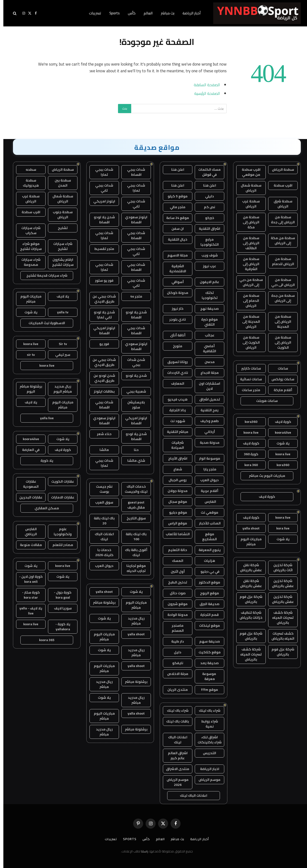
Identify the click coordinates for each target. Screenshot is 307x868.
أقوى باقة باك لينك (133, 552)
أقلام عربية (206, 491)
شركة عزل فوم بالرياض (248, 599)
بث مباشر (164, 13)
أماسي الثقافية (206, 349)
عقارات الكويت (59, 481)
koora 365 (43, 640)
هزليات (206, 561)
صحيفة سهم (206, 641)
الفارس (206, 502)
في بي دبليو (206, 571)
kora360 (248, 422)
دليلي (206, 196)
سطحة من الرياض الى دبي (280, 282)
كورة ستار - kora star (28, 595)
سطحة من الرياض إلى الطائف (248, 243)
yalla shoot (248, 528)
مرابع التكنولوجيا (206, 242)
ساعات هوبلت (264, 401)
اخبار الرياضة (206, 769)
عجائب (206, 335)
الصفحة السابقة (204, 85)
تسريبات (92, 13)
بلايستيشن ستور (133, 405)
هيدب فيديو (174, 399)
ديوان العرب (206, 480)
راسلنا (141, 851)
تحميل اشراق (206, 399)
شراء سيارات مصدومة (28, 262)
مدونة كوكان (174, 293)
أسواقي (174, 282)
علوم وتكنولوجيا (59, 531)
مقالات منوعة (28, 545)
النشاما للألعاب (174, 534)
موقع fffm (206, 690)
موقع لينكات (206, 625)
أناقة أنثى (174, 335)
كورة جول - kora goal (59, 595)
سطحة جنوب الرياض (59, 215)
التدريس (206, 753)
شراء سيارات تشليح (59, 246)
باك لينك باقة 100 (133, 537)
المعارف (174, 383)
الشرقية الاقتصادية (174, 269)
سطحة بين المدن (59, 183)
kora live (280, 528)
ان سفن (174, 229)
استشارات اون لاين (206, 386)
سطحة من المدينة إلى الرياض (248, 322)
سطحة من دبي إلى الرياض (248, 282)
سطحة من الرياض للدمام (280, 261)
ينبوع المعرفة (206, 550)
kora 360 (248, 465)
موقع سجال (174, 502)
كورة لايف (280, 422)
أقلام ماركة (280, 390)
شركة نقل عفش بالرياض (248, 568)
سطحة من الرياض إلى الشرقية (248, 264)
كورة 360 (248, 454)
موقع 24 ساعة (174, 218)
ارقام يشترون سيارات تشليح (59, 262)
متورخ (174, 346)
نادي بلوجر (174, 319)
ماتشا (101, 450)
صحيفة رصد (206, 663)
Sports (111, 13)
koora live (248, 432)
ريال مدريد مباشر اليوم (59, 389)
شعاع (174, 469)
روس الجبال (174, 480)
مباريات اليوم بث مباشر (264, 476)
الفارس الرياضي (27, 531)
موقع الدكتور (206, 582)
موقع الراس (174, 523)
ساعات (280, 368)
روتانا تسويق (174, 362)
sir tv (27, 355)
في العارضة (27, 450)
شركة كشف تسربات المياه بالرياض (280, 618)
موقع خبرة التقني (206, 322)
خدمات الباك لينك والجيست (133, 489)
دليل (174, 652)
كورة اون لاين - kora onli (28, 579)
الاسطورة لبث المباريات (43, 323)
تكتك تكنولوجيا (206, 295)
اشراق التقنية (206, 229)
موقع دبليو (174, 512)
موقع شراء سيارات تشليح (28, 246)
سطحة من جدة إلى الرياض (280, 298)
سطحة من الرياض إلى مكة (248, 222)
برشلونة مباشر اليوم (28, 389)
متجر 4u (133, 296)
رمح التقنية (206, 410)
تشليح (59, 228)
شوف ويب (206, 255)
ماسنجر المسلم (174, 628)
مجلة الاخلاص (174, 674)
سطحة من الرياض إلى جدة (280, 220)
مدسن (206, 362)
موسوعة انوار (206, 458)
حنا (133, 450)
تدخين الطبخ (174, 582)
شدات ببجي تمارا (101, 172)
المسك (174, 561)
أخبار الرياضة (188, 13)
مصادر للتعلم (59, 545)
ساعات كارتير (248, 368)
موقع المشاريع (206, 537)
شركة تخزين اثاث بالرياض (280, 568)
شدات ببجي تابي (101, 188)
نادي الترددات (174, 373)
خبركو (206, 218)
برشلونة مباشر (101, 602)
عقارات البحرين (28, 497)
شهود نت (174, 421)
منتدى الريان (174, 690)
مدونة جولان (174, 491)
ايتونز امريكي (101, 201)
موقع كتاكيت (206, 652)
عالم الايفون (206, 282)
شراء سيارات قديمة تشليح (44, 275)
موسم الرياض (206, 780)
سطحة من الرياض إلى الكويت (280, 342)
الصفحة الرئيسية (204, 93)
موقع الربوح (206, 593)
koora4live (280, 432)
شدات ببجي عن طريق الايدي (101, 299)
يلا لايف (59, 296)
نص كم (206, 207)
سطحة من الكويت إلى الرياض (248, 342)
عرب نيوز (206, 266)
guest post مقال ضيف (133, 505)
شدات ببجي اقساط (133, 172)
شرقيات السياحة (174, 445)
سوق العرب (101, 502)
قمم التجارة (206, 615)
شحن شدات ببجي (133, 362)
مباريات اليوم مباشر (248, 542)
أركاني (206, 432)
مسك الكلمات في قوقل (206, 172)
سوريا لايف (59, 608)
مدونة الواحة (174, 615)
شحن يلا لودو (133, 376)
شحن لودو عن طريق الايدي (101, 378)
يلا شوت (280, 443)
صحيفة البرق (206, 604)
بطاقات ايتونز (101, 391)
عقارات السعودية (27, 484)
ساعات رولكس (280, 379)
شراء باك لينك (206, 710)
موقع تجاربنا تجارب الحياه (133, 568)
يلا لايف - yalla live (27, 611)
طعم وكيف (206, 421)
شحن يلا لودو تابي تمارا (101, 315)
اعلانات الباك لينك (174, 740)
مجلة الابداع (206, 373)
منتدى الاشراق (174, 769)
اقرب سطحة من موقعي (248, 172)
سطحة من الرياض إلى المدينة (280, 322)
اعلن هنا (174, 170)
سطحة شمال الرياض (248, 188)
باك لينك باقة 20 (101, 521)
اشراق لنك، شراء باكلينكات (206, 740)
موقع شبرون (174, 604)
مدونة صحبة (206, 443)
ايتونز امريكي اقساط (101, 331)
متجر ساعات (248, 390)
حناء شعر (101, 434)
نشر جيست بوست (101, 489)
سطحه (28, 170)
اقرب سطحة (280, 185)
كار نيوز (174, 309)
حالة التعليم (174, 550)
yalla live (44, 418)
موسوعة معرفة (206, 676)
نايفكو (174, 663)
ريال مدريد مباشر (133, 621)
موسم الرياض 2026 (174, 782)
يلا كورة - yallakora (59, 627)
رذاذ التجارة (174, 410)
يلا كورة (44, 461)
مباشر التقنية (174, 432)
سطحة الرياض (280, 170)
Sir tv (59, 344)
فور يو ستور (101, 280)
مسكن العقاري (43, 508)
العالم (145, 13)
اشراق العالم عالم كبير (174, 756)
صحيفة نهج (206, 309)
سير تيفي (59, 355)
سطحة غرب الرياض (248, 204)
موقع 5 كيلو (174, 196)
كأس (128, 13)
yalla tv (59, 312)
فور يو (101, 344)
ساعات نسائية (248, 379)
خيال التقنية (174, 239)
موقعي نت (206, 512)
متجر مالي (174, 207)
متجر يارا (206, 469)
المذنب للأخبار (206, 523)
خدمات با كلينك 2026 (101, 552)
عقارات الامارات (59, 497)
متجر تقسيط (101, 249)
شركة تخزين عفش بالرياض (280, 583)
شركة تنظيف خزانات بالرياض (248, 615)
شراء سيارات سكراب (28, 230)
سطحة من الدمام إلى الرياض (248, 301)
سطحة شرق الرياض (280, 204)
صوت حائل (174, 593)
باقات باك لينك (174, 721)
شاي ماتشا (133, 461)
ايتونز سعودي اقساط (133, 220)
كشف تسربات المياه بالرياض (280, 636)
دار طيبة (174, 641)
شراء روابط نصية (206, 724)
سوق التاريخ (133, 518)
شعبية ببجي (133, 391)
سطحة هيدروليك (27, 183)
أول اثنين (174, 571)
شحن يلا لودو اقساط (101, 220)
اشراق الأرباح (174, 458)
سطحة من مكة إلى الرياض (280, 240)
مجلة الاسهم (174, 255)
